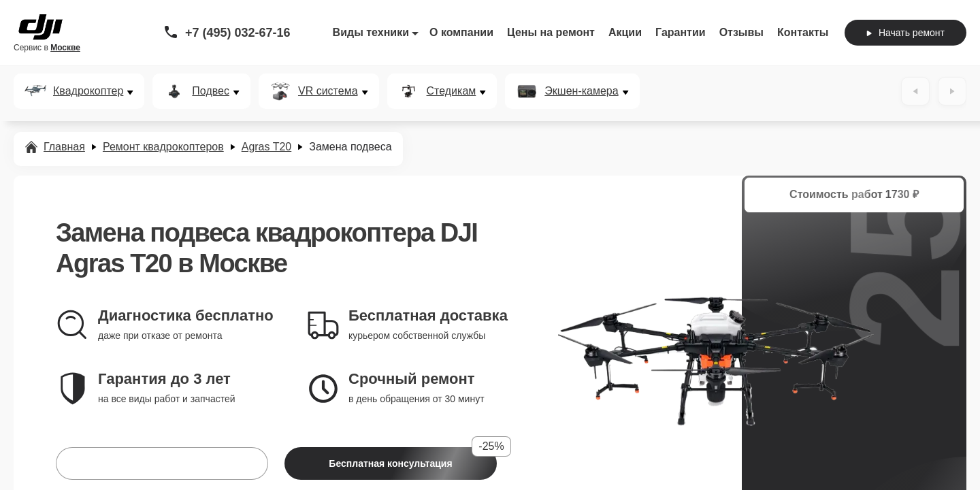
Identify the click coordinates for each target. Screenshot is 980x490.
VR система (328, 91)
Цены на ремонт (551, 32)
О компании (461, 32)
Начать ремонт (905, 33)
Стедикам (452, 91)
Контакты (803, 32)
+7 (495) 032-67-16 (238, 33)
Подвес (211, 91)
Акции (625, 32)
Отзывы (741, 32)
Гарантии (681, 32)
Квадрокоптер (88, 91)
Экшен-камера (581, 91)
